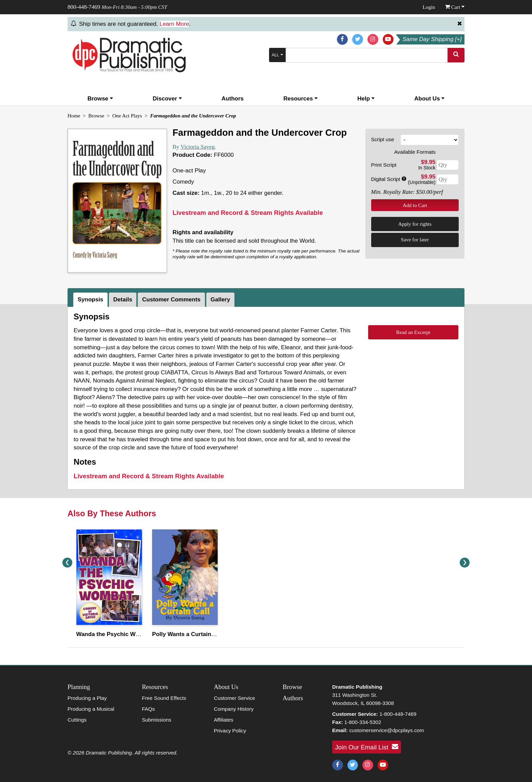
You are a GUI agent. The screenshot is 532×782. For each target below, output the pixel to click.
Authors (233, 99)
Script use (383, 139)
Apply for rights (415, 224)
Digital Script (389, 179)
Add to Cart (415, 205)
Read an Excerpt (413, 332)
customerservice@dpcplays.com (386, 730)
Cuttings (77, 720)
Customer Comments (171, 300)
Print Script (384, 165)
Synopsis (91, 300)
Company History (234, 709)
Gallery (221, 300)
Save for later (415, 239)
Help (366, 99)
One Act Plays (127, 116)
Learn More (174, 24)
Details (123, 300)
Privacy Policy (230, 731)
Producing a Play (87, 698)
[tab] (91, 300)
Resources (300, 99)
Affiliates (224, 720)
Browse (100, 99)
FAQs (148, 709)
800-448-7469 (84, 7)
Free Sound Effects (164, 698)
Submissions (157, 720)
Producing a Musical (91, 709)
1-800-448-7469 (398, 714)
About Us (429, 99)
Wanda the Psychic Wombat (114, 634)
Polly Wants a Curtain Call (188, 634)
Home (74, 116)
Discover (167, 99)
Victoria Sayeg (197, 147)
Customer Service (234, 698)
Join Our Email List (367, 747)
